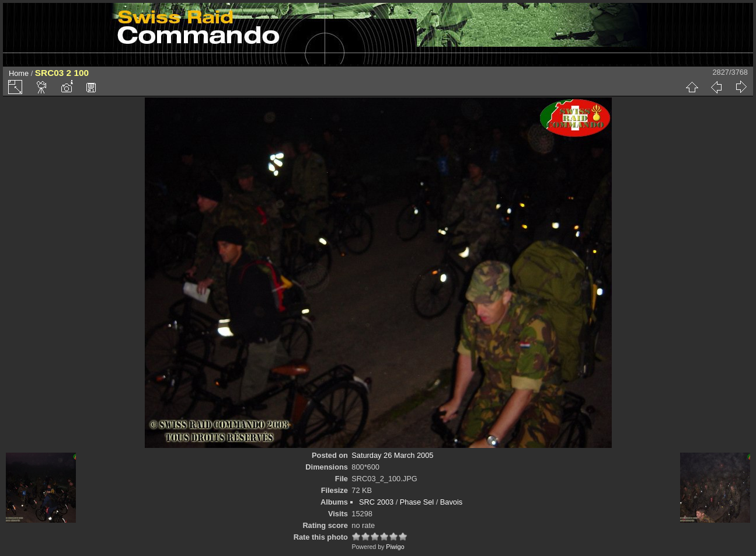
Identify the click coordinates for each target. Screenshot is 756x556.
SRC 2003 (376, 502)
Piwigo (395, 547)
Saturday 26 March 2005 (392, 455)
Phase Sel (417, 502)
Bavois (451, 502)
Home (19, 73)
